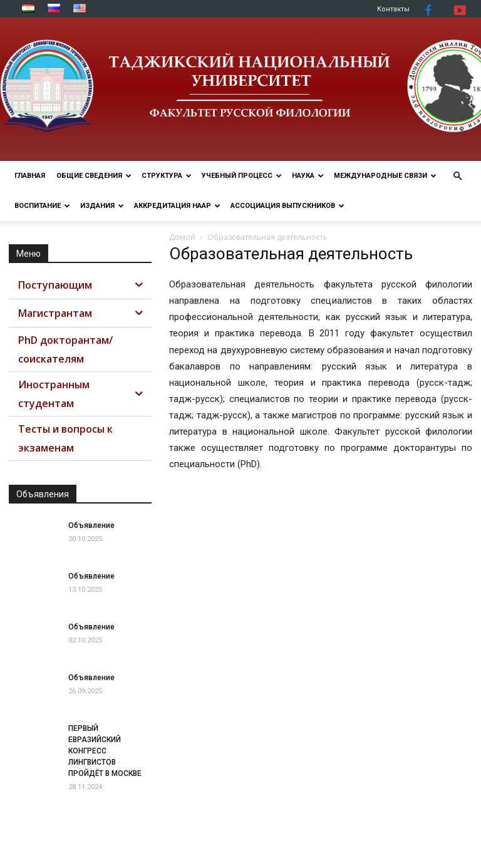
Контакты (393, 9)
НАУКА (308, 176)
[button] (457, 176)
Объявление (91, 525)
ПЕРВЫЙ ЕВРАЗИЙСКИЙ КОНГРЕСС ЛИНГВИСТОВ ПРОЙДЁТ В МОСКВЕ (105, 751)
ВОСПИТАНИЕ (42, 206)
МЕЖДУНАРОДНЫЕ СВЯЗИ (385, 176)
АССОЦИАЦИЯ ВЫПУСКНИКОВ (287, 206)
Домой (182, 237)
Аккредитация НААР (177, 206)
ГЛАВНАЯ (30, 176)
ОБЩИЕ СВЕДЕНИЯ (94, 176)
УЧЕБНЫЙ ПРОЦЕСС (242, 176)
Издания (102, 206)
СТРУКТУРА (167, 176)
